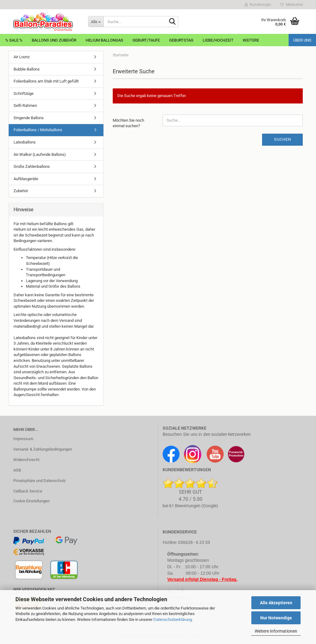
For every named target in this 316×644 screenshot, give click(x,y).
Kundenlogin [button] (258, 5)
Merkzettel (292, 5)
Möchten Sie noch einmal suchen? (128, 123)
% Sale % (14, 40)
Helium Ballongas (104, 40)
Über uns (302, 40)
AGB (17, 470)
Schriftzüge (24, 93)
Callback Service (28, 491)
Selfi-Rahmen (25, 105)
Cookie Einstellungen (31, 501)
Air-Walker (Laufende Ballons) (40, 154)
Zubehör (21, 191)
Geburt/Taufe (146, 40)
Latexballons (25, 142)
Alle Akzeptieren (276, 603)
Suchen (283, 139)
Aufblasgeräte (26, 179)
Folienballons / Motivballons (38, 130)
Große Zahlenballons (32, 166)
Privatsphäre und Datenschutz (39, 481)
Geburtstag (181, 40)
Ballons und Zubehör (54, 40)
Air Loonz (22, 57)
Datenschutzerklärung (173, 620)
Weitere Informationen (276, 631)
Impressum (23, 439)
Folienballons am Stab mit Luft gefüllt (46, 81)
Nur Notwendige (276, 618)
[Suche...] (96, 22)
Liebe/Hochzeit (218, 40)
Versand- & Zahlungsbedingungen (43, 449)
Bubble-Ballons (27, 69)
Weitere (251, 40)
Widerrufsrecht (26, 460)
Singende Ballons (29, 118)
